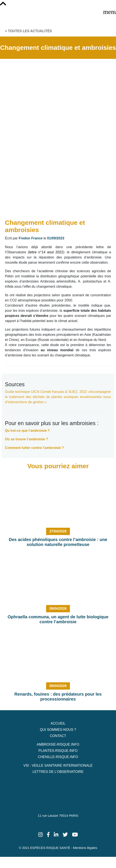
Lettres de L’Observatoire (58, 772)
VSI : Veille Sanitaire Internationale (58, 765)
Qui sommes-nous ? (58, 730)
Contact (58, 736)
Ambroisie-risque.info (58, 744)
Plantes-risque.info (58, 751)
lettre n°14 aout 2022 (46, 252)
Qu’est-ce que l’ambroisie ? (27, 431)
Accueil (58, 723)
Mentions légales (85, 848)
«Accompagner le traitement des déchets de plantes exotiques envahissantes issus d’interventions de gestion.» (58, 397)
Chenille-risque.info (58, 757)
